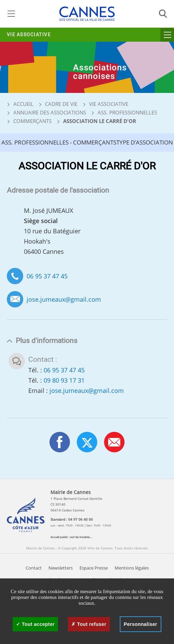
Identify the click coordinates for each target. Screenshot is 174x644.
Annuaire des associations (50, 112)
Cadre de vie (61, 104)
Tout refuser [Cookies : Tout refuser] (89, 624)
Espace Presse (94, 568)
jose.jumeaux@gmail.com (64, 299)
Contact (34, 568)
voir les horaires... (81, 537)
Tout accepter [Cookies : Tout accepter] (35, 624)
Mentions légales (132, 568)
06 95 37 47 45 (47, 276)
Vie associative (29, 35)
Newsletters (61, 568)
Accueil (20, 104)
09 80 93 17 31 (64, 380)
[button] (114, 442)
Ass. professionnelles (127, 112)
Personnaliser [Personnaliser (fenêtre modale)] (141, 624)
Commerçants (32, 121)
